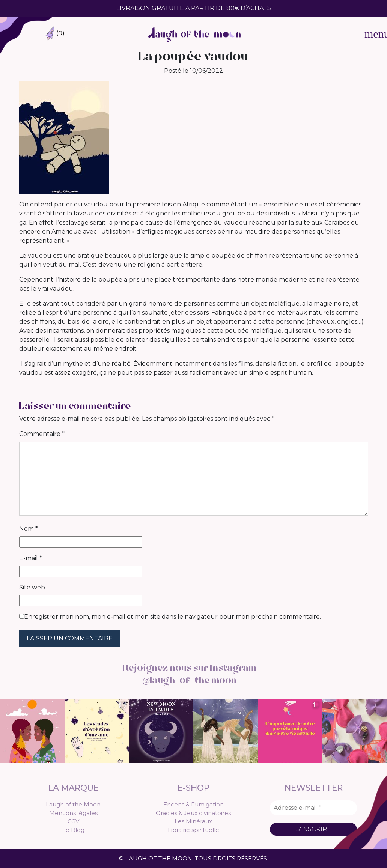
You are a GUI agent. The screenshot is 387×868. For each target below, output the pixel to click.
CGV (73, 821)
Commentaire (42, 434)
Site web (32, 587)
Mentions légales (73, 812)
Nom (29, 529)
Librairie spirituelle (193, 829)
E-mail (31, 558)
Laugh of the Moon (73, 804)
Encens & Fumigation (193, 804)
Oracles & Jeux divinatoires (193, 812)
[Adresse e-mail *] (313, 808)
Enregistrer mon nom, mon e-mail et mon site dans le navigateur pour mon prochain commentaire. (172, 617)
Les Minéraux (193, 821)
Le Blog (73, 829)
